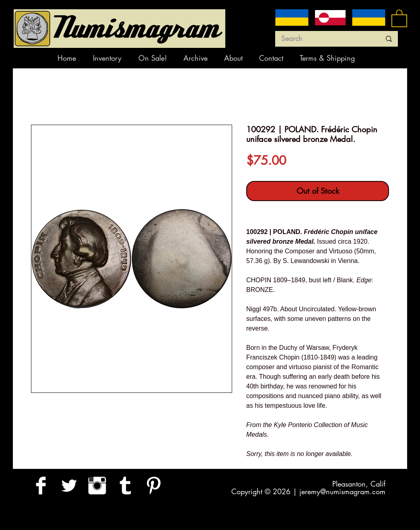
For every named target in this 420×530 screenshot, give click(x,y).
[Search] (325, 39)
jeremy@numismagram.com (342, 491)
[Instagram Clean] (97, 486)
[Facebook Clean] (41, 486)
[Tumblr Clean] (125, 486)
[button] (399, 18)
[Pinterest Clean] (153, 486)
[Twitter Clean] (69, 486)
